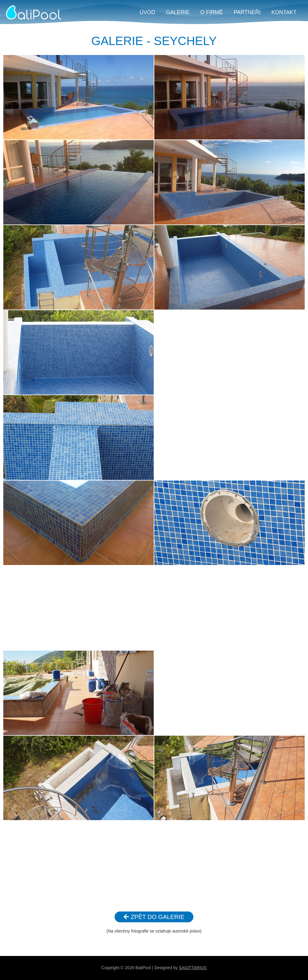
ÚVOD (147, 12)
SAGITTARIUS (193, 968)
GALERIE (178, 12)
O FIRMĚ (212, 12)
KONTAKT (284, 12)
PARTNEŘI (247, 12)
